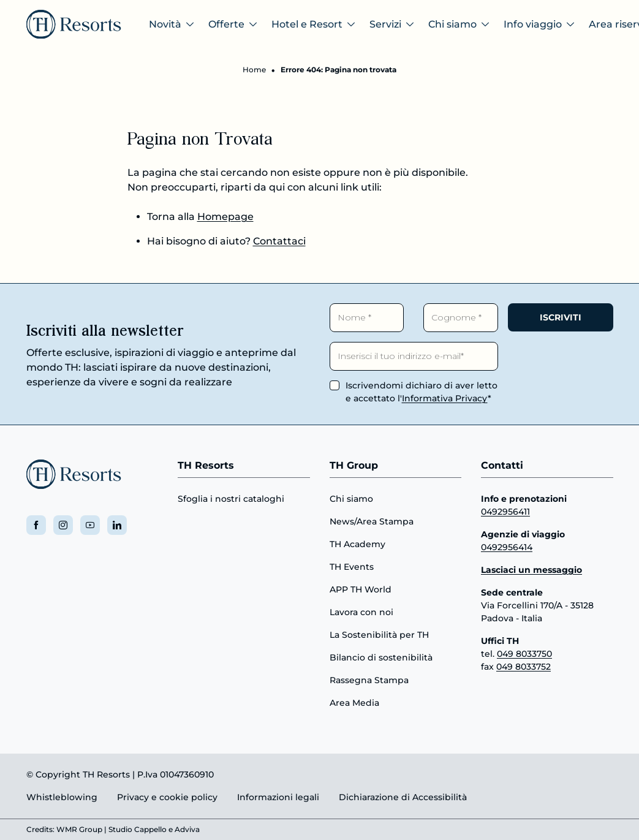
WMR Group (79, 829)
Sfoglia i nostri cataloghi (231, 499)
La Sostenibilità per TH (379, 635)
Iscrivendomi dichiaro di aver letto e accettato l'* (422, 392)
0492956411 (505, 512)
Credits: (40, 829)
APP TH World (361, 589)
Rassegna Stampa (369, 680)
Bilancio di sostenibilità (381, 657)
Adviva (187, 829)
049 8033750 (524, 654)
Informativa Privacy (445, 398)
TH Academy (357, 544)
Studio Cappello (138, 829)
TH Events (352, 567)
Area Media (354, 703)
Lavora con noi (361, 612)
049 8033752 (524, 667)
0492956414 (507, 547)
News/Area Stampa (372, 521)
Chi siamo (351, 499)
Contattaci (279, 241)
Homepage (225, 217)
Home (254, 70)
